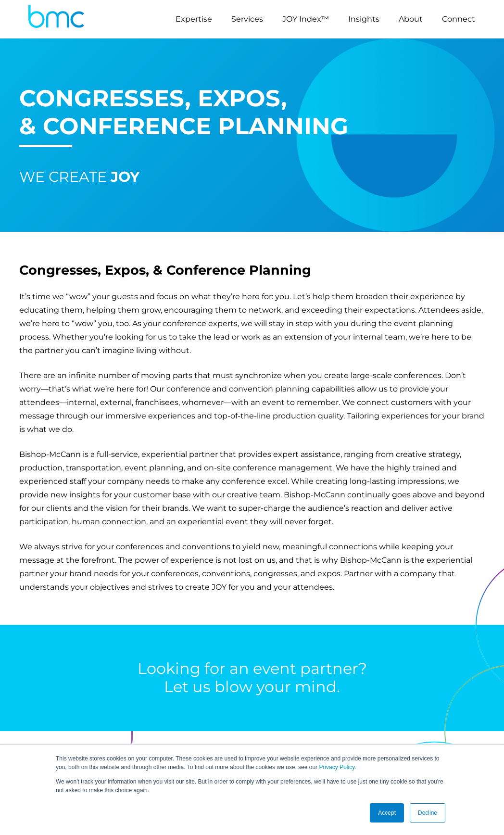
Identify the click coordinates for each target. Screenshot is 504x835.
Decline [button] (428, 813)
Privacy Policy (337, 767)
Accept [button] (387, 813)
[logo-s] (56, 19)
